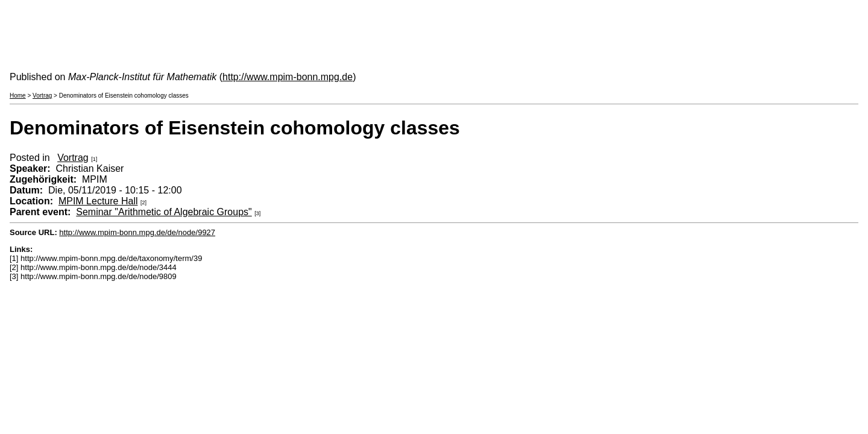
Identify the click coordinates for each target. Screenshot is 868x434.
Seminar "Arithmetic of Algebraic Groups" (164, 212)
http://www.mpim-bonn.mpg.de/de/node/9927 (137, 232)
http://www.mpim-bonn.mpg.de (288, 77)
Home (18, 96)
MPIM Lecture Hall (98, 201)
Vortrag (42, 96)
